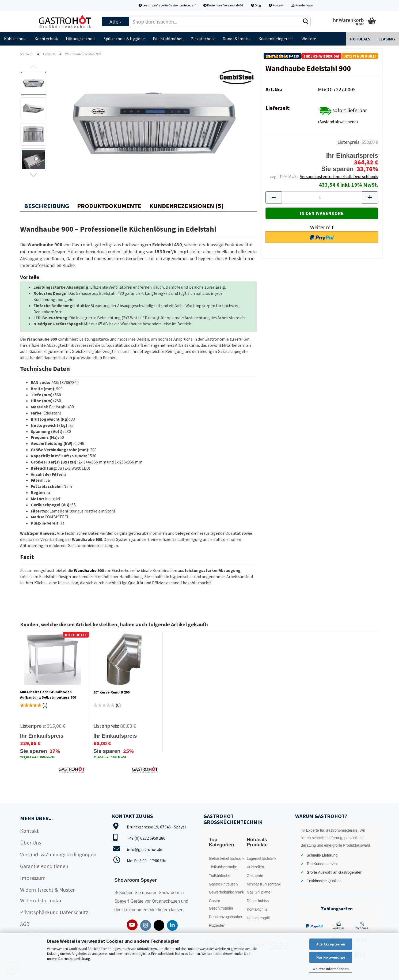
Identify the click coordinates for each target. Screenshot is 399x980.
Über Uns (31, 843)
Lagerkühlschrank (262, 858)
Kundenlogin (302, 5)
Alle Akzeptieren (331, 944)
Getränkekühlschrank (226, 858)
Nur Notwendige (331, 957)
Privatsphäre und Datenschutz (54, 912)
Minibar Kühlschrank (264, 884)
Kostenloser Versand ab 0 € (223, 5)
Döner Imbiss (258, 901)
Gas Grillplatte (259, 892)
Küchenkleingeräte (276, 39)
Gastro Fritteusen (223, 884)
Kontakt (276, 5)
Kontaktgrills (257, 909)
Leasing (387, 39)
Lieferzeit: (278, 108)
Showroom (170, 893)
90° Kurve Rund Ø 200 (111, 692)
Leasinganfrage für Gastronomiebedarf (167, 5)
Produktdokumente (109, 206)
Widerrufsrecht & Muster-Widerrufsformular (48, 895)
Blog (256, 5)
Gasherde (255, 876)
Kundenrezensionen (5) (187, 206)
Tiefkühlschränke (223, 867)
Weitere (309, 39)
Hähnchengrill (258, 918)
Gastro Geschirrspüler (221, 904)
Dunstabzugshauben (226, 917)
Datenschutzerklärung (74, 959)
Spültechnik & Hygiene (124, 39)
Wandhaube (85, 570)
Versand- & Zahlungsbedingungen (58, 854)
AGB (25, 924)
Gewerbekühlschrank (226, 892)
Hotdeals (360, 39)
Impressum (33, 878)
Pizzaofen (217, 925)
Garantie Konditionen (44, 866)
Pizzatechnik (203, 39)
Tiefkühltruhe (219, 876)
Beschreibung (47, 206)
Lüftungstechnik (81, 39)
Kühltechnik (15, 39)
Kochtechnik (46, 39)
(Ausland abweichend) (338, 122)
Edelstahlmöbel (168, 39)
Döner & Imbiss (237, 39)
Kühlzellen (255, 867)
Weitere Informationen (331, 969)
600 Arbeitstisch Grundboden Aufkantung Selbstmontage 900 (48, 695)
